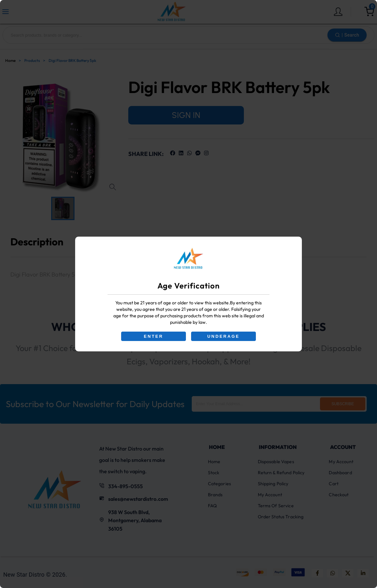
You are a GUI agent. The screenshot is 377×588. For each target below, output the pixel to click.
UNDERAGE (223, 336)
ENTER (154, 336)
